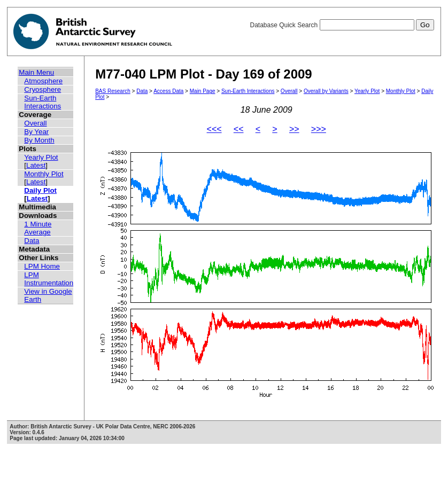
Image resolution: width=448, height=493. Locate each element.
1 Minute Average (38, 228)
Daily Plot (40, 190)
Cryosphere (43, 89)
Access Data (168, 91)
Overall (35, 123)
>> (294, 129)
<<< (214, 129)
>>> (319, 129)
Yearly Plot (41, 157)
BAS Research (113, 91)
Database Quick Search (342, 25)
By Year (36, 132)
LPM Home (42, 266)
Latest (36, 165)
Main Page (203, 91)
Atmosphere (43, 81)
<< (239, 129)
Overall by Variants (326, 91)
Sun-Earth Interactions (43, 102)
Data (32, 241)
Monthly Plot (44, 174)
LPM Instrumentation (49, 279)
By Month (39, 140)
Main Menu (36, 72)
